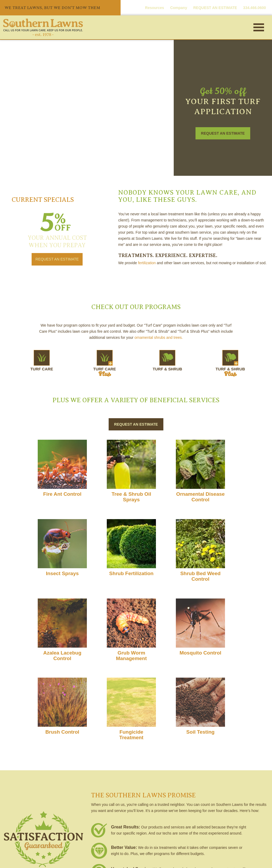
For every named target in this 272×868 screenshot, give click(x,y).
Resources (155, 8)
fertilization (147, 263)
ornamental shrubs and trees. (159, 337)
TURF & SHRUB (160, 361)
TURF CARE (64, 361)
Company (179, 8)
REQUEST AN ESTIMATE (215, 8)
